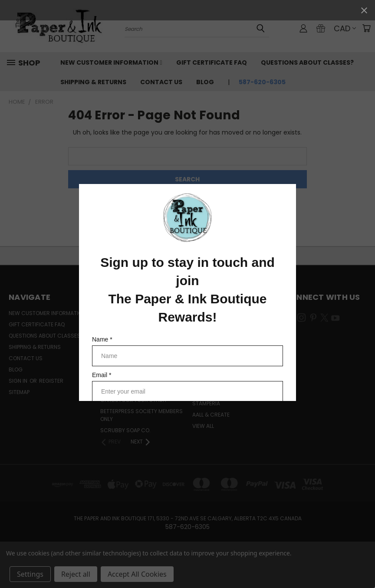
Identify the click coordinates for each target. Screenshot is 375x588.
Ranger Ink (207, 313)
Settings (30, 574)
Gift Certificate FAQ (212, 62)
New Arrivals (119, 358)
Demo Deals (116, 370)
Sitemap (19, 392)
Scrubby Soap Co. (125, 430)
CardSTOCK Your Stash (133, 400)
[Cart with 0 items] (366, 28)
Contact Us (161, 82)
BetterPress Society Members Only (141, 415)
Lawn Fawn (207, 358)
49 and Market (212, 392)
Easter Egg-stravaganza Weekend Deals (137, 385)
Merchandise (118, 313)
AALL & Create (211, 415)
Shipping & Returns (93, 82)
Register (51, 381)
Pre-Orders (116, 336)
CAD (345, 28)
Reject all (76, 574)
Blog (205, 82)
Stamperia (206, 403)
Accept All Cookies (137, 574)
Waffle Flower (212, 347)
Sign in (19, 381)
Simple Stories (212, 381)
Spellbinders (209, 324)
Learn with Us (119, 324)
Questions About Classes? (307, 62)
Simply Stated (211, 336)
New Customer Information (111, 62)
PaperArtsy (208, 370)
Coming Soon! (120, 347)
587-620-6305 (262, 82)
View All (203, 426)
